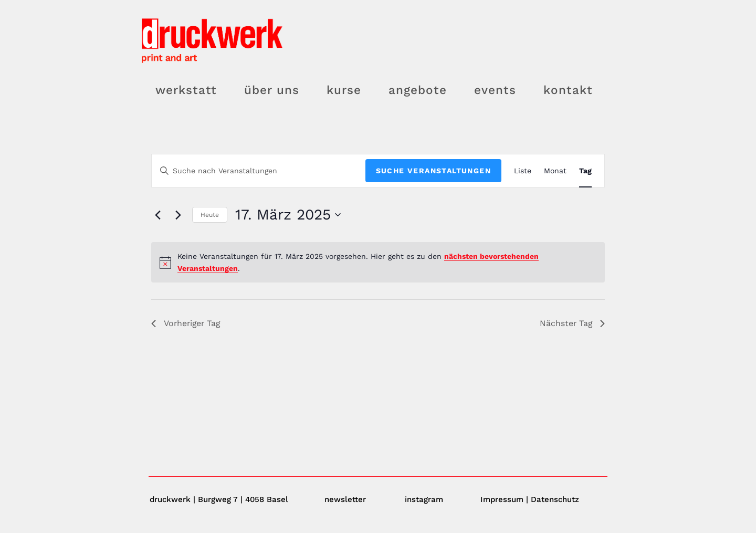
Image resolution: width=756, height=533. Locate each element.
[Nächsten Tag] (178, 215)
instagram (424, 499)
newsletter (345, 499)
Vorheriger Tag (187, 323)
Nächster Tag (572, 323)
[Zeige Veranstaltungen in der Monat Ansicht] (555, 171)
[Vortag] (157, 215)
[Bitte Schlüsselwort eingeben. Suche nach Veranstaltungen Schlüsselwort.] (259, 171)
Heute (210, 215)
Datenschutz (555, 499)
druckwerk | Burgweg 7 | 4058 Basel (219, 499)
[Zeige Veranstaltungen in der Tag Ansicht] (585, 171)
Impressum (502, 499)
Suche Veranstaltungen (433, 171)
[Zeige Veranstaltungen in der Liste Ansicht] (523, 171)
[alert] (378, 262)
